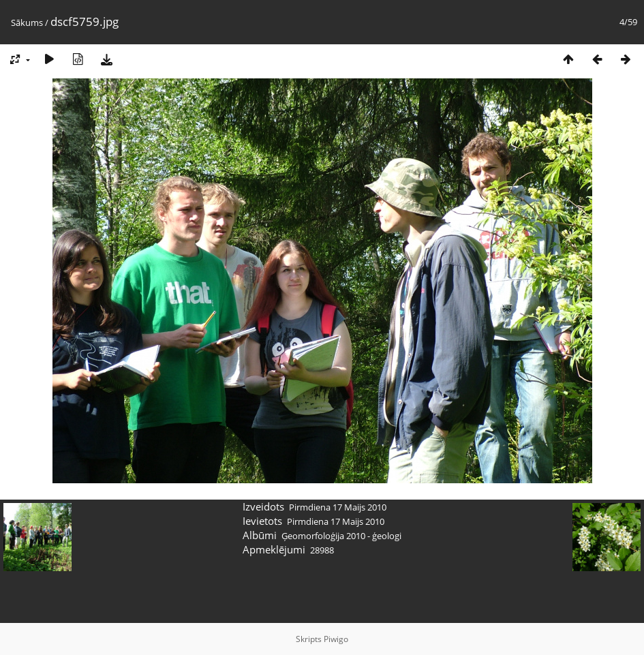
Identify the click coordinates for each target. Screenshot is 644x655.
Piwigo (336, 639)
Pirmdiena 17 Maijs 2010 (338, 507)
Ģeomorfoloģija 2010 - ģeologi (341, 536)
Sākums (27, 22)
